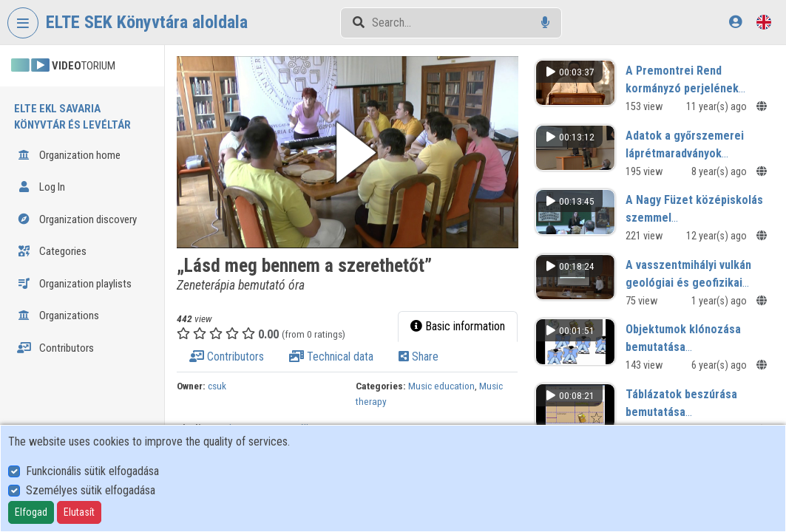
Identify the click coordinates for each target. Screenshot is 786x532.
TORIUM (63, 66)
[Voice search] (545, 23)
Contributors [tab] (227, 357)
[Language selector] (764, 22)
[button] (348, 152)
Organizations (58, 316)
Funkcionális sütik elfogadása (92, 471)
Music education (441, 386)
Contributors (55, 348)
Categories (52, 251)
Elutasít (79, 512)
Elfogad (31, 512)
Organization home (69, 155)
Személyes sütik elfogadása (91, 490)
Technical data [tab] (331, 357)
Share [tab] (419, 357)
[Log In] (735, 22)
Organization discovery (77, 219)
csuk (217, 386)
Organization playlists (74, 284)
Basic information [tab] (458, 326)
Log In (41, 187)
